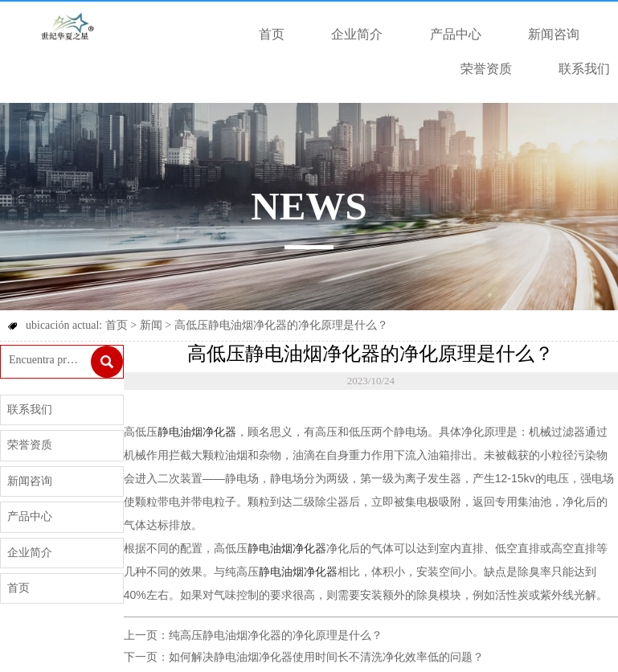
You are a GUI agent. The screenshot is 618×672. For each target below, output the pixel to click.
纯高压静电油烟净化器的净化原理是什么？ (276, 635)
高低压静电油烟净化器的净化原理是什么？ (281, 325)
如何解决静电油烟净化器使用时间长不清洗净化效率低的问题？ (326, 657)
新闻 (151, 325)
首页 (117, 325)
